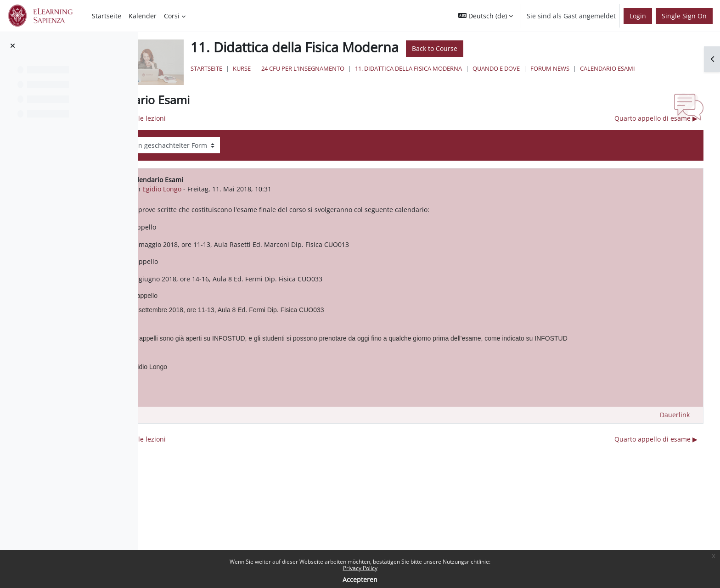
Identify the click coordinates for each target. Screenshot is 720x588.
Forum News (635, 68)
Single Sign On (684, 16)
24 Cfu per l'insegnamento (388, 68)
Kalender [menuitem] (143, 16)
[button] (486, 16)
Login (638, 16)
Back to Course (520, 48)
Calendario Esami (314, 77)
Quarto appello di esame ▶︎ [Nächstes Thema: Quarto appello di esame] (656, 123)
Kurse (327, 68)
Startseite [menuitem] (107, 16)
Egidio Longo (264, 193)
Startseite (291, 68)
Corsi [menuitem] (172, 16)
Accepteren (360, 580)
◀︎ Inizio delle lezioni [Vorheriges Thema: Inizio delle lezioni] (236, 123)
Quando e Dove (581, 68)
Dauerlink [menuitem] (675, 419)
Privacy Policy (360, 568)
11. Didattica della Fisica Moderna (493, 68)
